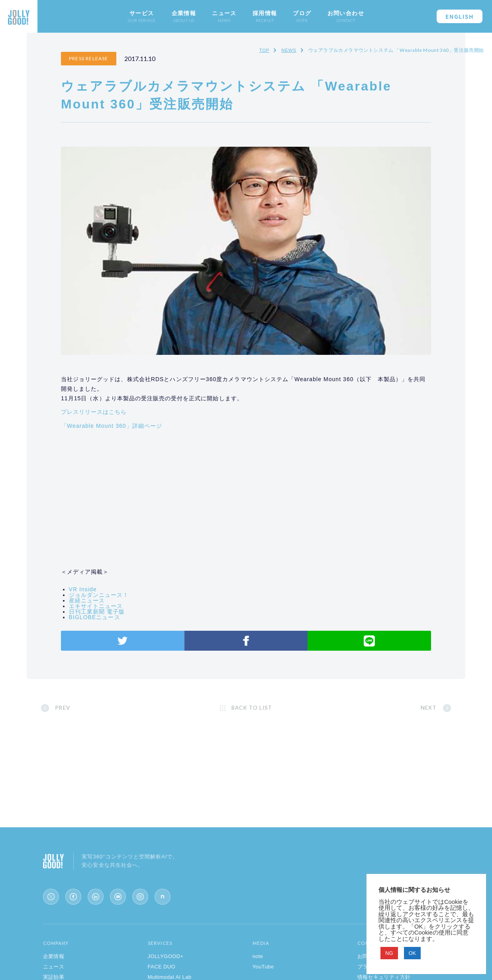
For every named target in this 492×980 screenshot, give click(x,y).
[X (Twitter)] (51, 905)
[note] (163, 905)
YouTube (263, 975)
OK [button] (413, 953)
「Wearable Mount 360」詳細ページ (133, 417)
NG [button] (389, 953)
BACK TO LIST (253, 707)
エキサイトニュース (117, 598)
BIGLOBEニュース (116, 609)
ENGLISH (460, 16)
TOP (264, 50)
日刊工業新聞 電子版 (118, 603)
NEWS (288, 50)
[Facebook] (73, 905)
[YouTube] (118, 905)
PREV (88, 707)
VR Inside (104, 581)
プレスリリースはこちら (116, 403)
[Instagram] (140, 905)
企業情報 (54, 965)
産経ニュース (108, 592)
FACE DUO (162, 975)
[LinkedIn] (96, 905)
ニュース (54, 975)
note (258, 965)
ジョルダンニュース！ (121, 586)
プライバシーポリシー (384, 975)
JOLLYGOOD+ (166, 965)
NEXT (404, 707)
